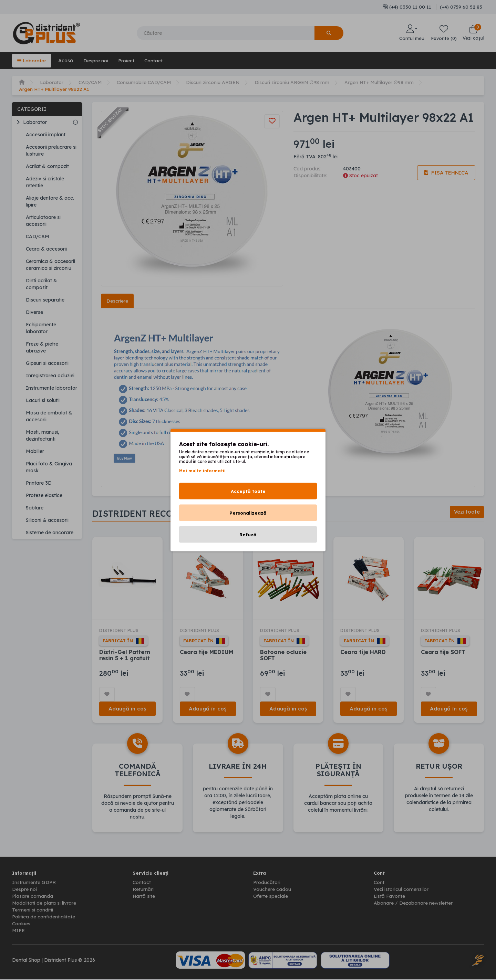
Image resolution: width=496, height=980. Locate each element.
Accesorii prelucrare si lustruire (51, 150)
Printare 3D (39, 483)
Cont (379, 883)
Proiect (127, 61)
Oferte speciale (271, 897)
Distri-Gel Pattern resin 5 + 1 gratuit (125, 655)
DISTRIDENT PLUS (120, 631)
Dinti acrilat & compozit (42, 284)
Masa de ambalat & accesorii (49, 416)
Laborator (32, 61)
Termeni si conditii (33, 911)
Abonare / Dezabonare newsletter (413, 904)
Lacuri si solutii (43, 400)
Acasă (66, 61)
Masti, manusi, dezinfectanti (43, 435)
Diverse (34, 312)
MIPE (19, 931)
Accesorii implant (46, 135)
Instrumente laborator (51, 388)
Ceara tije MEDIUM (207, 652)
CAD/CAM (91, 82)
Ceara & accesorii (46, 249)
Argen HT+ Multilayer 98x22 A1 (55, 89)
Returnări (143, 890)
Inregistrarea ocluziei (50, 376)
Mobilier (35, 451)
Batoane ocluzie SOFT (283, 655)
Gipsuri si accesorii (47, 363)
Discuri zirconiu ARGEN (214, 82)
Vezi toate (467, 512)
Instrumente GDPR (34, 883)
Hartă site (144, 897)
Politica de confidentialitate (44, 918)
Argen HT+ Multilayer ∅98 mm (381, 82)
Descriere (117, 301)
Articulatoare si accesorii (43, 221)
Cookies (21, 925)
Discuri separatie (45, 300)
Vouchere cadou (272, 890)
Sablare (35, 508)
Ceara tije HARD (363, 652)
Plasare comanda (33, 897)
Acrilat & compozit (47, 166)
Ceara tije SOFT (443, 652)
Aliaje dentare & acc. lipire (50, 201)
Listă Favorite (390, 897)
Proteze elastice (44, 495)
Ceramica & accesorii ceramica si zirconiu (50, 265)
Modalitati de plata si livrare (44, 904)
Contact (154, 61)
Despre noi (96, 61)
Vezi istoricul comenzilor (401, 890)
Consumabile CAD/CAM (145, 82)
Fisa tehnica (446, 173)
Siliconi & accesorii (47, 520)
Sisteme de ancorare (50, 533)
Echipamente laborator (41, 328)
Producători (267, 883)
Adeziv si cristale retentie (45, 182)
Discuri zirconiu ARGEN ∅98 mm (293, 82)
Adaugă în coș (127, 709)
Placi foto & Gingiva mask (49, 467)
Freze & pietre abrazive (42, 347)
